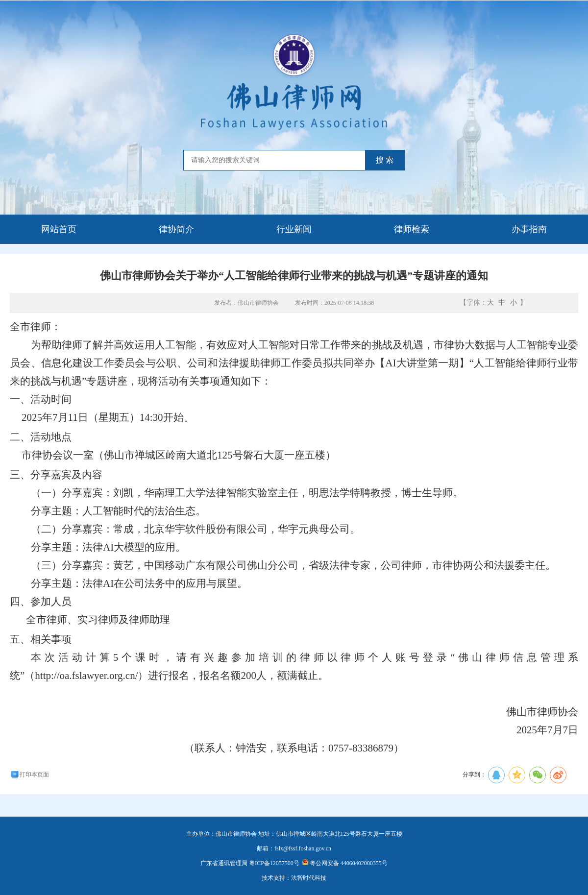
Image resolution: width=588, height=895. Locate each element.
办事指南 (529, 229)
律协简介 (176, 229)
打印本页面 (29, 774)
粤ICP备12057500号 (274, 863)
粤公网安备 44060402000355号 (345, 863)
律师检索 (412, 229)
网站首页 (59, 229)
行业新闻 (294, 229)
